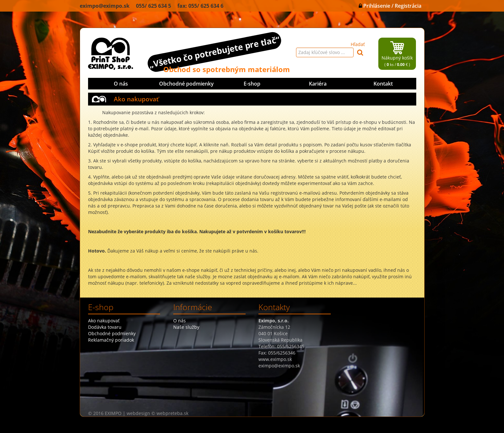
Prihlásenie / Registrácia (390, 6)
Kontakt (383, 84)
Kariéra (318, 84)
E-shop (252, 84)
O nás (121, 84)
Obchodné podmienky (186, 84)
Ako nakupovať (104, 321)
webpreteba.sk (172, 413)
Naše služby (186, 327)
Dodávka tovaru (105, 327)
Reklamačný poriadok (111, 340)
